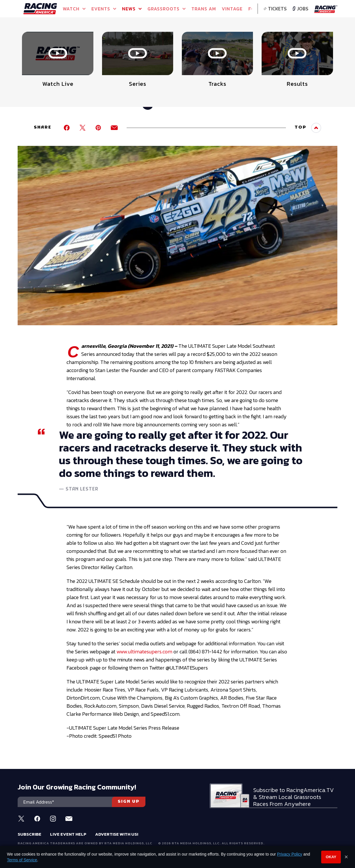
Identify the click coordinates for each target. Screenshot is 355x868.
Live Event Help (68, 834)
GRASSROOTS (167, 9)
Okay (331, 857)
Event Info (105, 43)
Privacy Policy (290, 854)
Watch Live (167, 43)
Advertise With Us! (117, 834)
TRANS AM (204, 9)
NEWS (132, 9)
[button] (331, 36)
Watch (74, 9)
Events (104, 9)
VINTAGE (232, 9)
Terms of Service (22, 860)
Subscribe (29, 834)
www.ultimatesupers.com (144, 652)
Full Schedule (50, 45)
